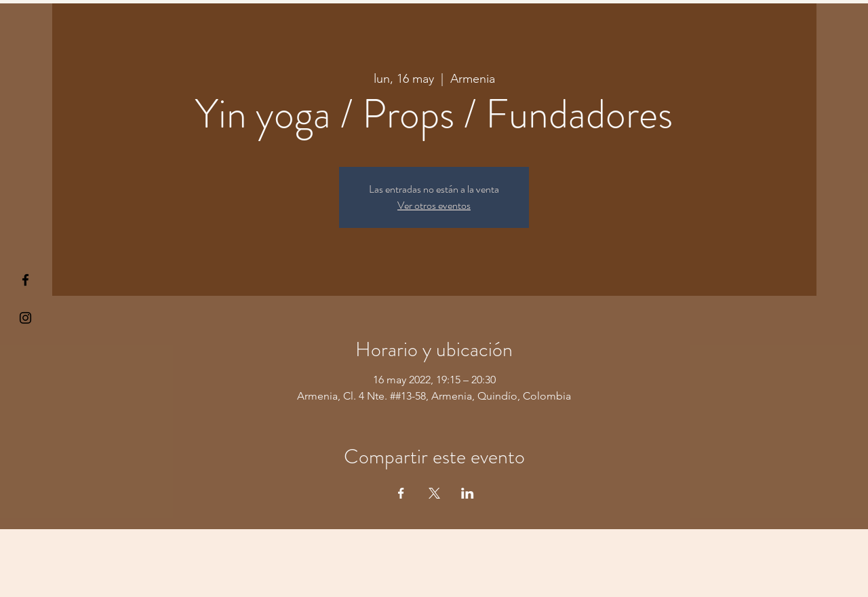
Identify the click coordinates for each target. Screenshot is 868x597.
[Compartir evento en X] (434, 493)
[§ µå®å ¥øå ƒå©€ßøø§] (25, 280)
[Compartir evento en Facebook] (401, 493)
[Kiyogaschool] (25, 318)
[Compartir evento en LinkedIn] (468, 493)
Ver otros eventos (434, 205)
